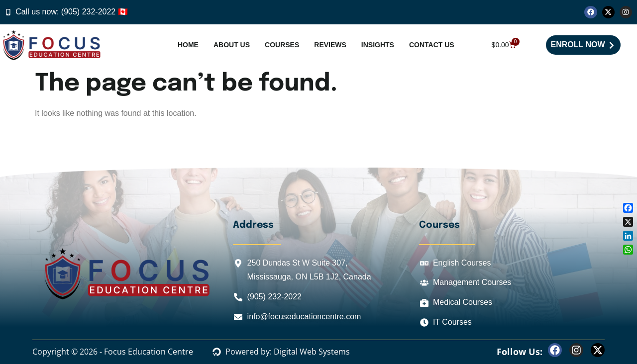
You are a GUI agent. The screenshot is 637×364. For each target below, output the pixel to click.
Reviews (330, 45)
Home (188, 45)
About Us (232, 45)
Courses (282, 45)
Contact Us (432, 45)
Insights (378, 45)
